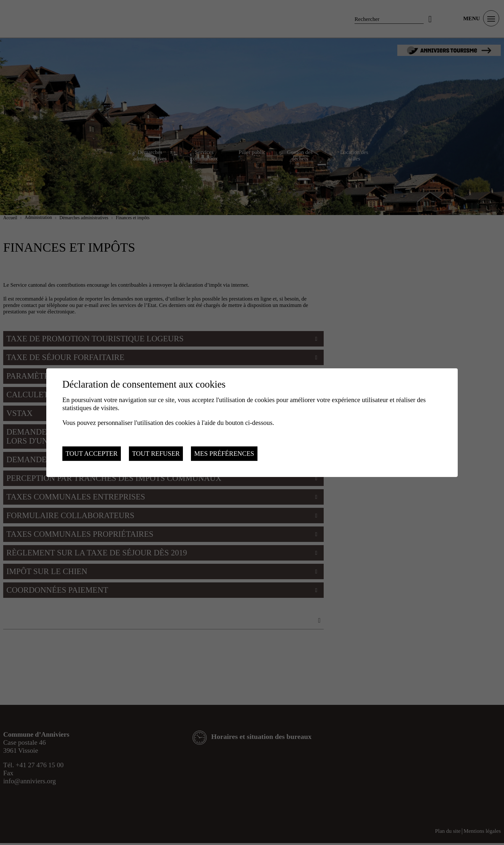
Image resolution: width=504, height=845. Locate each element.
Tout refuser (156, 454)
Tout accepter (92, 454)
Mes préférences (224, 454)
